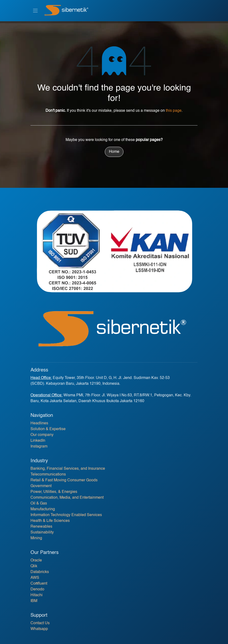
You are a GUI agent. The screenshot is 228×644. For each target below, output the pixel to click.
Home (114, 152)
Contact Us (40, 623)
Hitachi (37, 595)
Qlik (34, 566)
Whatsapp (39, 629)
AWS (35, 578)
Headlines (39, 423)
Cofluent (39, 584)
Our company (42, 435)
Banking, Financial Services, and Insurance (68, 469)
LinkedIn (38, 441)
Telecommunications (48, 475)
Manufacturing (43, 509)
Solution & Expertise (48, 429)
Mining (36, 538)
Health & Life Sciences (50, 521)
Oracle (36, 560)
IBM (34, 601)
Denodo (37, 589)
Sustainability (42, 532)
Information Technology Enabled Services (66, 515)
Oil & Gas (39, 504)
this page (174, 111)
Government (41, 486)
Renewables (41, 527)
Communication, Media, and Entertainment (67, 498)
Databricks (40, 572)
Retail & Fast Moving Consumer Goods (64, 480)
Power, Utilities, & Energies (54, 492)
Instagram (39, 447)
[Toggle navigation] (35, 11)
